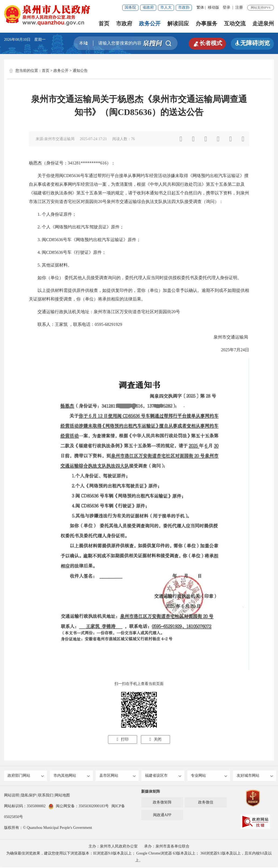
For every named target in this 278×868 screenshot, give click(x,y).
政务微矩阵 (162, 803)
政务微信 (206, 803)
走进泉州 (263, 23)
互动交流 (235, 23)
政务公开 (150, 23)
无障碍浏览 (252, 43)
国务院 (130, 7)
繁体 (200, 7)
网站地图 (62, 796)
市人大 (166, 7)
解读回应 (178, 23)
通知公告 (80, 71)
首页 (104, 23)
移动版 (213, 7)
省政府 (148, 7)
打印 (123, 739)
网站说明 (12, 796)
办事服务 (206, 23)
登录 (226, 7)
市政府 (124, 23)
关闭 (155, 739)
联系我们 (46, 796)
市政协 (184, 7)
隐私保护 (29, 796)
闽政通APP (162, 816)
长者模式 (206, 43)
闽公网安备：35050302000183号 (79, 807)
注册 (239, 7)
